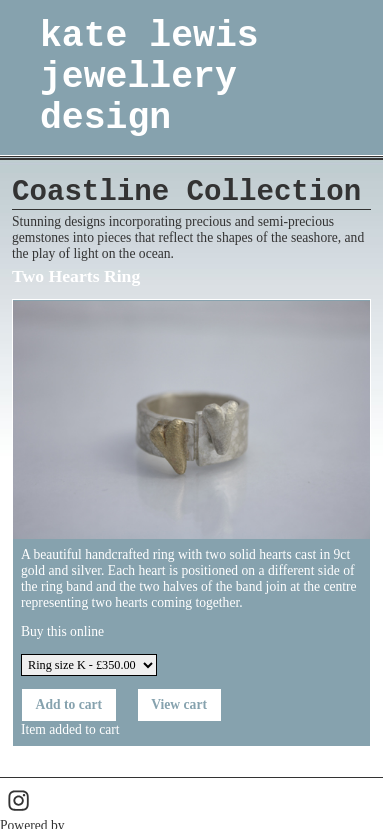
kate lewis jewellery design (149, 77)
